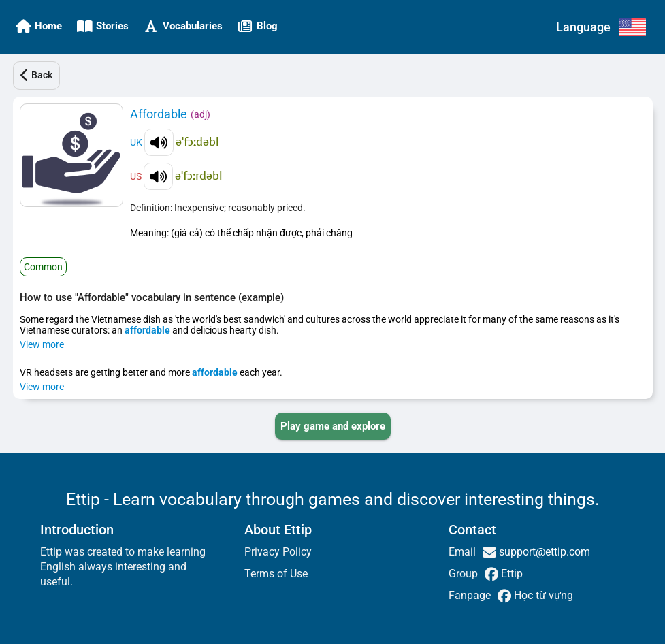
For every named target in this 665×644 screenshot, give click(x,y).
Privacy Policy (278, 552)
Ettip (510, 574)
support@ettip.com (543, 552)
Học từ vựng (542, 595)
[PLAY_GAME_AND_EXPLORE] (333, 426)
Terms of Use (276, 574)
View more (42, 344)
